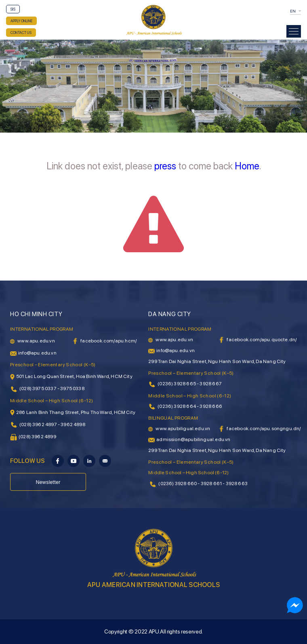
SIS (13, 9)
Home (247, 166)
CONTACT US (21, 33)
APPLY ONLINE (21, 21)
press (165, 166)
